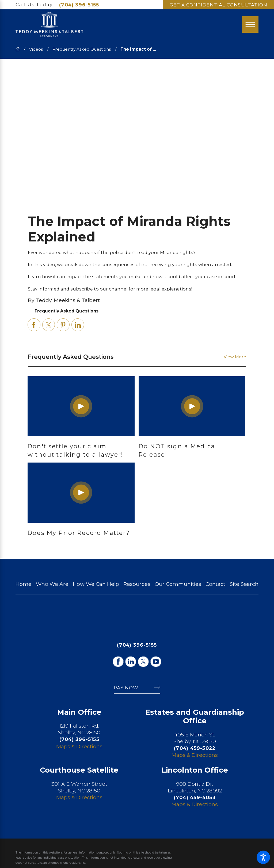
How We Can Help (96, 584)
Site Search (244, 584)
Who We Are (52, 584)
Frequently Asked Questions (82, 49)
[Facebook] (118, 662)
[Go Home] (20, 49)
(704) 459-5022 (195, 748)
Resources (137, 584)
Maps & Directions (79, 746)
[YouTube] (156, 662)
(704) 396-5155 (79, 5)
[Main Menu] (250, 25)
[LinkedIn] (131, 662)
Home (24, 584)
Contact (215, 584)
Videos (36, 49)
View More (235, 357)
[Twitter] (143, 662)
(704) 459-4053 (195, 797)
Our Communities (178, 584)
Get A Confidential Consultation (218, 5)
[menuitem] (24, 584)
